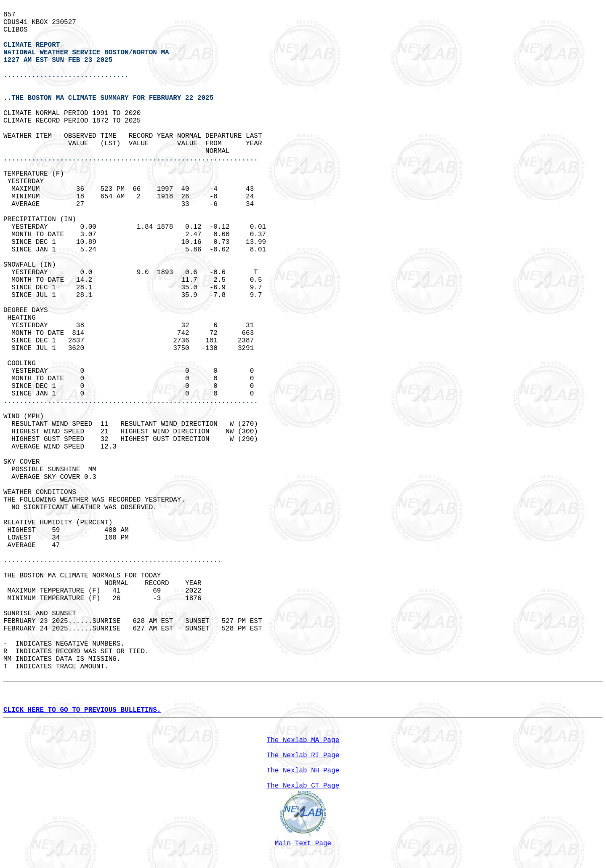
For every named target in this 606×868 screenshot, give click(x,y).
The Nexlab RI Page (303, 756)
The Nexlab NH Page (303, 771)
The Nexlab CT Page (303, 786)
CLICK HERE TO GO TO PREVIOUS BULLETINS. (82, 710)
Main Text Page (303, 844)
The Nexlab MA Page (303, 740)
